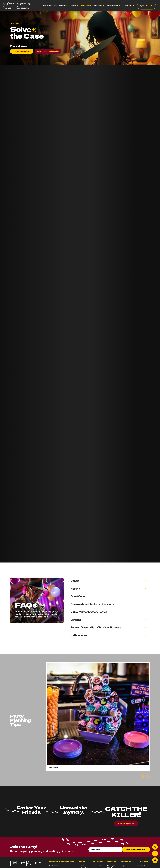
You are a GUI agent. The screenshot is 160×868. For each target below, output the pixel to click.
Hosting (75, 589)
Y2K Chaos (53, 767)
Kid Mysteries (79, 635)
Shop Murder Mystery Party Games (54, 6)
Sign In (142, 6)
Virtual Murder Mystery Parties (89, 612)
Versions (76, 620)
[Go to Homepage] (16, 6)
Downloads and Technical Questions (92, 604)
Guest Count (78, 596)
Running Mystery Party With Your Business (96, 627)
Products (73, 6)
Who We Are (98, 6)
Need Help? (128, 6)
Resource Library (113, 6)
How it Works (85, 6)
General (75, 581)
